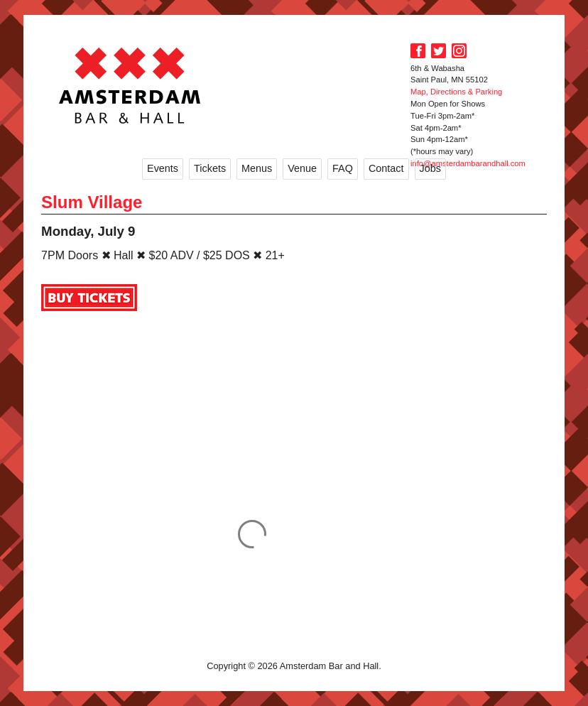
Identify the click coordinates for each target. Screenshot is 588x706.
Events (163, 168)
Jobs (430, 168)
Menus (257, 168)
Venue (302, 168)
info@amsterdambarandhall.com (468, 163)
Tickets (210, 168)
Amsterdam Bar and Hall (130, 85)
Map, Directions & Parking (456, 92)
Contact (386, 168)
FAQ (343, 168)
